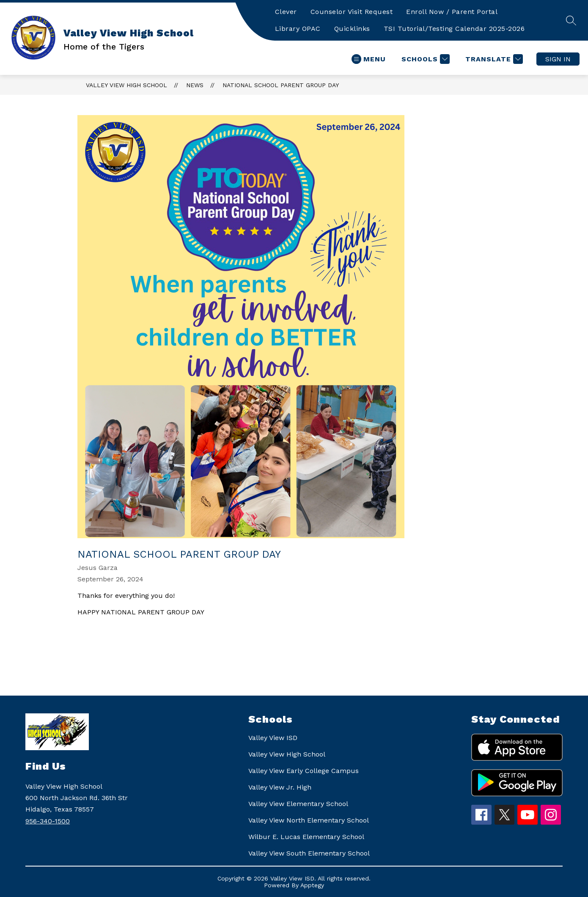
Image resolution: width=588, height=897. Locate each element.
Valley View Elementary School (298, 804)
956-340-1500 (48, 821)
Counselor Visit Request (352, 12)
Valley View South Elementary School (309, 853)
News (195, 85)
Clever (286, 12)
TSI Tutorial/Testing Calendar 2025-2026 (454, 29)
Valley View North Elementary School (309, 820)
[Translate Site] (493, 59)
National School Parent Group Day (281, 85)
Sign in (558, 59)
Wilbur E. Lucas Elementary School (306, 837)
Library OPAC (298, 29)
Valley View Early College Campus (304, 771)
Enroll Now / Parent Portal (452, 12)
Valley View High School (126, 85)
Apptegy (312, 885)
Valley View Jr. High (280, 787)
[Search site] (571, 20)
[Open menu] (369, 59)
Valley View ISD (273, 738)
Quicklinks (352, 29)
